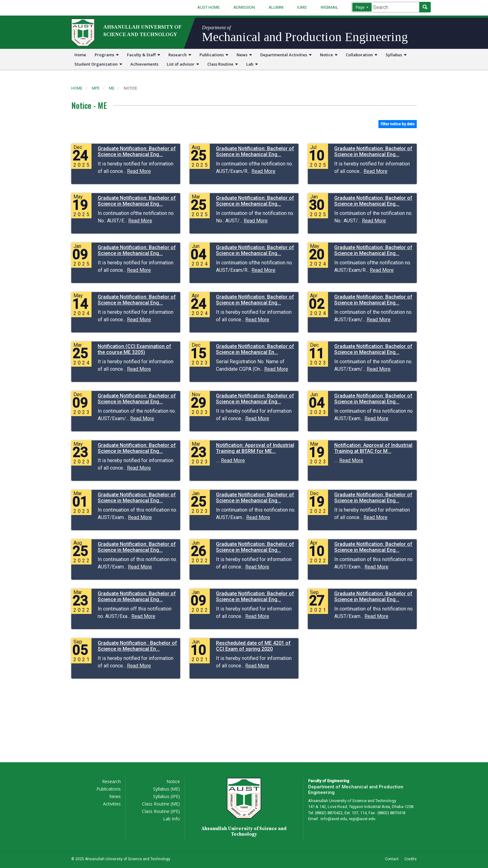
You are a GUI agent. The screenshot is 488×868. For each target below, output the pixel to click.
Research (180, 55)
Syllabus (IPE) (167, 796)
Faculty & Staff (143, 55)
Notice (329, 55)
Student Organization (98, 64)
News (244, 55)
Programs (107, 55)
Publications (214, 55)
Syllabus (396, 55)
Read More (139, 171)
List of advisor (183, 64)
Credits (411, 859)
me (112, 88)
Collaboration (361, 55)
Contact (392, 859)
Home (80, 55)
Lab (252, 64)
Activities (112, 804)
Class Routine (223, 64)
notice (131, 88)
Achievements (144, 64)
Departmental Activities (286, 55)
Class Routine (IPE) (161, 811)
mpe (96, 88)
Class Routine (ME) (161, 804)
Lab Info (171, 819)
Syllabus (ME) (167, 789)
